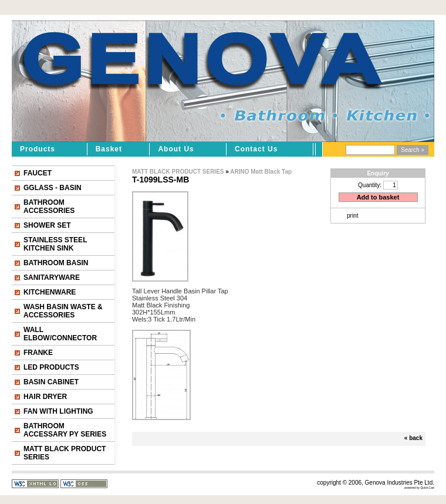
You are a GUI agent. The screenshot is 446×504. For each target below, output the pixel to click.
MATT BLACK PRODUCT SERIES (65, 453)
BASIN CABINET (51, 382)
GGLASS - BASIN (53, 188)
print (352, 216)
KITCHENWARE (50, 292)
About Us (176, 149)
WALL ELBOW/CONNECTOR (60, 334)
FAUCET (38, 173)
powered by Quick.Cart (419, 488)
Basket (109, 149)
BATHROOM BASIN (56, 263)
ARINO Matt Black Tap (261, 172)
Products (38, 149)
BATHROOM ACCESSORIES (49, 207)
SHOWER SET (47, 225)
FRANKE (38, 353)
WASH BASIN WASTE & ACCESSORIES (63, 311)
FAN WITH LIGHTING (58, 411)
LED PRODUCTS (51, 367)
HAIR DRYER (45, 397)
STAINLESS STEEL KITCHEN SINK (55, 244)
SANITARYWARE (52, 278)
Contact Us (256, 149)
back (416, 438)
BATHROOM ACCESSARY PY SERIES (65, 430)
